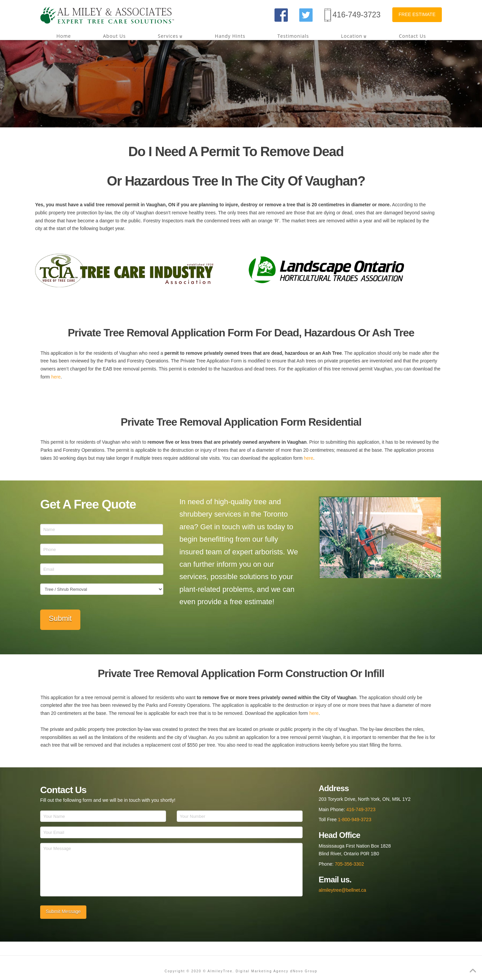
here (56, 377)
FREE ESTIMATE (417, 14)
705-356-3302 (349, 864)
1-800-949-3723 (355, 820)
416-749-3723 (357, 15)
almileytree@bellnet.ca (342, 890)
